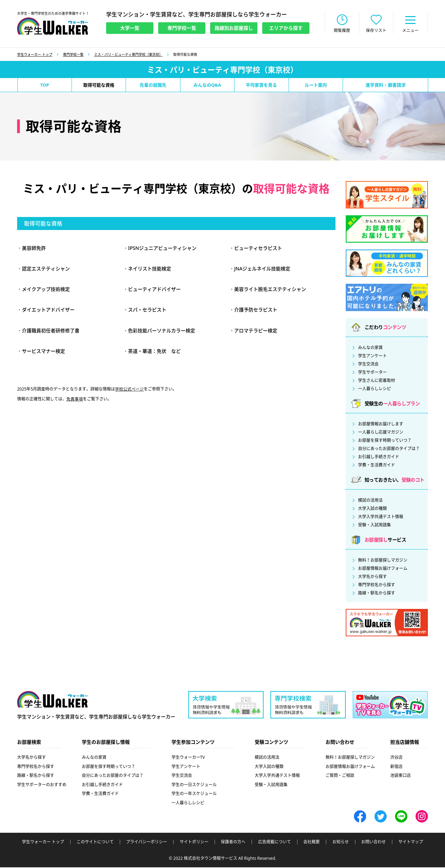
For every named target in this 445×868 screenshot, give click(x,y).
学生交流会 (368, 365)
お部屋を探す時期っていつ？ (385, 441)
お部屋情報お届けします (381, 425)
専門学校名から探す (377, 586)
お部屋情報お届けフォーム (383, 569)
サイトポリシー (194, 843)
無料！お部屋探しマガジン (383, 561)
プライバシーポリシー (147, 843)
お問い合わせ (373, 843)
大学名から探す (372, 577)
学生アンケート (372, 357)
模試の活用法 (370, 501)
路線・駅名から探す (377, 594)
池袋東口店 (400, 776)
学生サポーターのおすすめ (42, 785)
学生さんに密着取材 (377, 381)
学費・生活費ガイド (377, 466)
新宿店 (396, 767)
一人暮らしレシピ (374, 390)
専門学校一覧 (73, 55)
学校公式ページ (129, 390)
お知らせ (341, 843)
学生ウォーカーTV (188, 758)
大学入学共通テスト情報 (381, 518)
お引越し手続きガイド (379, 458)
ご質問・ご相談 (340, 776)
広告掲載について (275, 843)
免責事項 (75, 400)
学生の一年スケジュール (194, 794)
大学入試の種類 (372, 509)
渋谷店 (396, 758)
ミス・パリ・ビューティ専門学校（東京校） (128, 55)
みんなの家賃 (370, 348)
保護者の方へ (233, 843)
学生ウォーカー (52, 700)
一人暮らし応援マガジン (381, 433)
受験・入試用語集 (374, 526)
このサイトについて (95, 843)
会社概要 (311, 843)
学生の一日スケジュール (194, 785)
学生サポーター (372, 373)
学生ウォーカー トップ (35, 55)
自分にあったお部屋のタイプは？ (389, 449)
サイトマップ (411, 843)
